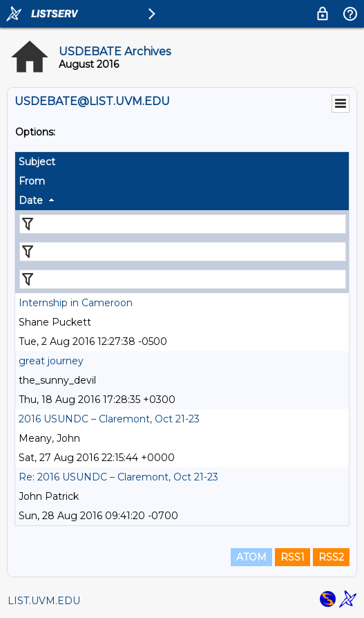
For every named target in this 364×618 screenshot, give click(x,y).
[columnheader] (182, 162)
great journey (51, 361)
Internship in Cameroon (76, 303)
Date (31, 200)
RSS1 (293, 557)
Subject (37, 162)
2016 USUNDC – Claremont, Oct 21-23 (109, 419)
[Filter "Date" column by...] (183, 279)
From (32, 181)
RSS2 (331, 557)
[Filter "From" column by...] (183, 252)
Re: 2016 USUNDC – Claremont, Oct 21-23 (118, 477)
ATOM (251, 557)
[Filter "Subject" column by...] (183, 224)
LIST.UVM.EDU (44, 601)
